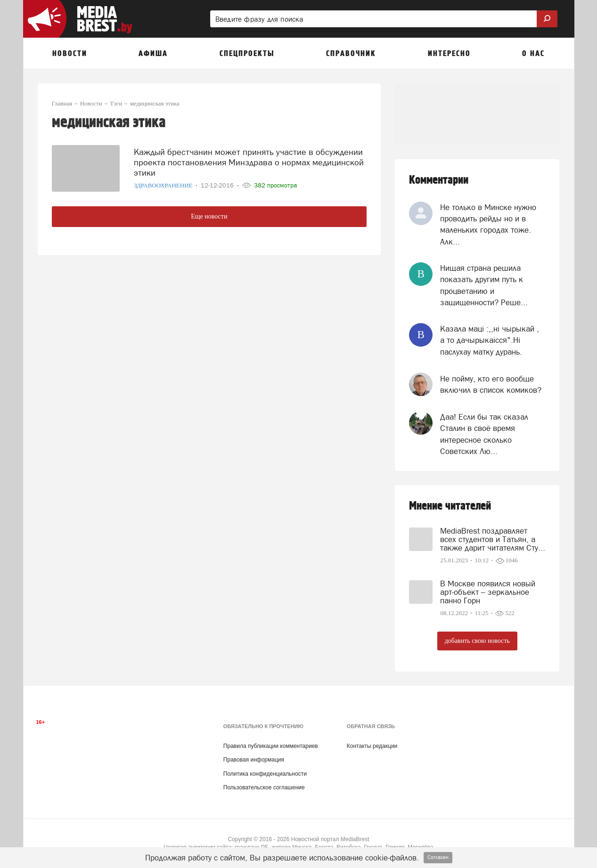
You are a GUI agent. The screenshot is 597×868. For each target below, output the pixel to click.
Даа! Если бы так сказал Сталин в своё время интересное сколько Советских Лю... (484, 434)
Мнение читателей (450, 506)
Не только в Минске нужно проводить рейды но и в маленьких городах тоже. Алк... (488, 224)
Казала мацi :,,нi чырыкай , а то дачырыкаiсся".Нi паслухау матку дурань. (490, 340)
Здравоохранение (164, 181)
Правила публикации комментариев (271, 746)
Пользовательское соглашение (264, 787)
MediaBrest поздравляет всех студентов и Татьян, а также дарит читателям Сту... (493, 539)
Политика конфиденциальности (265, 774)
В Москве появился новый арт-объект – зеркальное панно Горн (488, 592)
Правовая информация (254, 760)
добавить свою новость (477, 641)
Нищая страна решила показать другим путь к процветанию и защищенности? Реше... (484, 285)
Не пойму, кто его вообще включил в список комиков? (491, 384)
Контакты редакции (372, 746)
